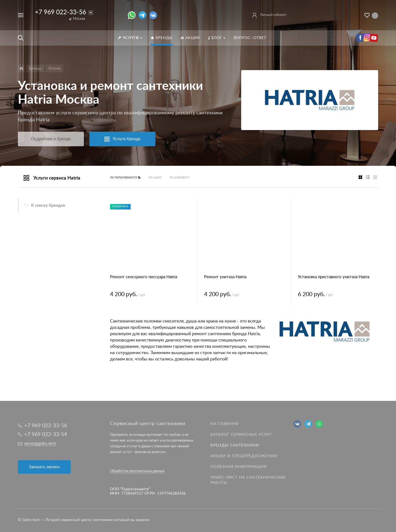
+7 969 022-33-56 (61, 12)
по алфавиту (180, 177)
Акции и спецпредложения (244, 456)
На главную (225, 424)
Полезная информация (238, 467)
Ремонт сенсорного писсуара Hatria (144, 277)
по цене (155, 177)
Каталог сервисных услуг (241, 435)
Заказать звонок (44, 467)
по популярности (124, 177)
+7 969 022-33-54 (46, 435)
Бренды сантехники (235, 445)
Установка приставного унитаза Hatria (334, 277)
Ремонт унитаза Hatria (225, 277)
